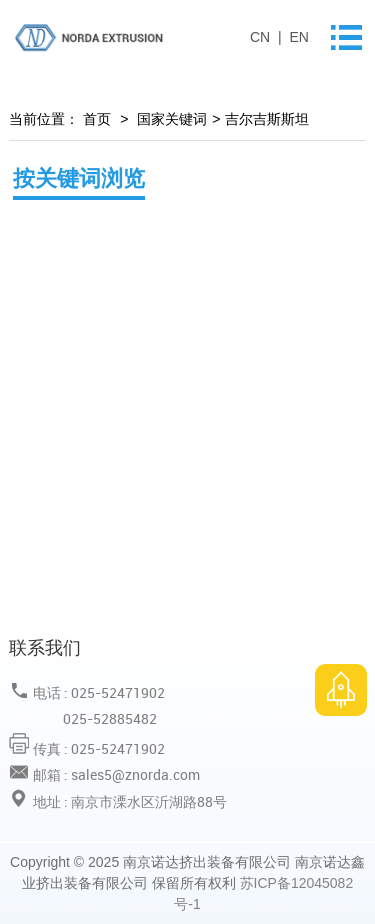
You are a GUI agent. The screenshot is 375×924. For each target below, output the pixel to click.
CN (262, 37)
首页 (95, 119)
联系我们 (45, 647)
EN (298, 37)
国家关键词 (172, 119)
